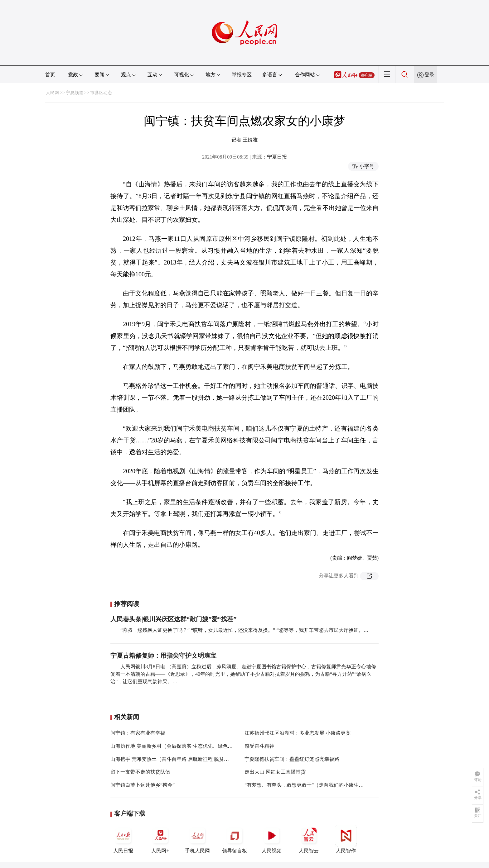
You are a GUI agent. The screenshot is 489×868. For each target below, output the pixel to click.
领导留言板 (235, 839)
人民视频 (272, 839)
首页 (50, 75)
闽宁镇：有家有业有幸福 (138, 733)
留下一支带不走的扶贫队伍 (140, 772)
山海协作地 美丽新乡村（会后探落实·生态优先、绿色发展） (177, 746)
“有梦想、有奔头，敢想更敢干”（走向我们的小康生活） (307, 785)
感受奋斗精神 (259, 746)
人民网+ (160, 839)
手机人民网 (197, 839)
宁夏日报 (277, 157)
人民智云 (309, 839)
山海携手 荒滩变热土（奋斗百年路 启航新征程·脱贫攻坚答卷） (180, 759)
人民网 (52, 93)
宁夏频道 (75, 93)
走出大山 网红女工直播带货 (275, 772)
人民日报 (123, 839)
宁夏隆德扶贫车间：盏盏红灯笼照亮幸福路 (292, 759)
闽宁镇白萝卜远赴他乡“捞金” (143, 785)
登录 (429, 75)
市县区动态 (101, 93)
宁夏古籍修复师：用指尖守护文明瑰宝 (163, 656)
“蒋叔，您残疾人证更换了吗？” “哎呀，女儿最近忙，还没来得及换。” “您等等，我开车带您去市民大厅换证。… (244, 630)
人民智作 (346, 839)
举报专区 (242, 75)
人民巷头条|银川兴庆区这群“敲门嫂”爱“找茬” (173, 619)
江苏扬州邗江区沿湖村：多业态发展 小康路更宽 (298, 733)
